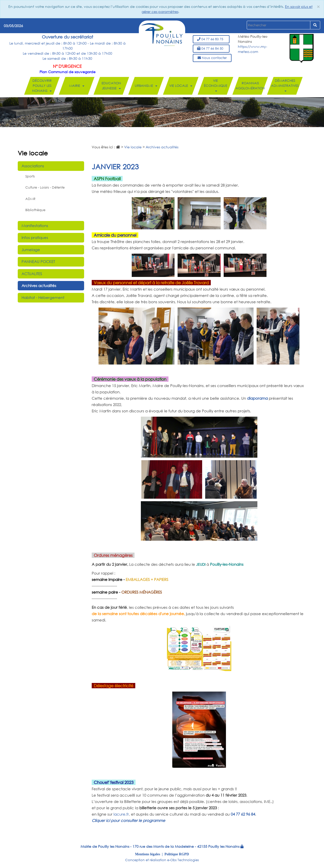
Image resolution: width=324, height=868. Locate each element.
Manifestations (35, 226)
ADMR (30, 199)
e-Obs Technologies (183, 860)
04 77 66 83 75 (211, 39)
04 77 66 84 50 (211, 48)
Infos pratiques (35, 237)
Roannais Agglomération (250, 86)
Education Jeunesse (111, 86)
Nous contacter (212, 58)
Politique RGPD (177, 854)
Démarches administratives (285, 85)
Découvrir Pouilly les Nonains (42, 86)
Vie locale (181, 86)
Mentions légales (148, 854)
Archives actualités (39, 286)
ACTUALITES (32, 274)
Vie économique (215, 85)
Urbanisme (146, 86)
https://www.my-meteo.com (253, 49)
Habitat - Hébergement (43, 297)
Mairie (77, 86)
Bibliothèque (35, 210)
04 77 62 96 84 (243, 814)
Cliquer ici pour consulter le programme (128, 820)
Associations (33, 166)
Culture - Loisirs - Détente (45, 187)
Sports (30, 176)
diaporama (257, 398)
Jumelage (31, 250)
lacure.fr (121, 814)
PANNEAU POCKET (38, 261)
